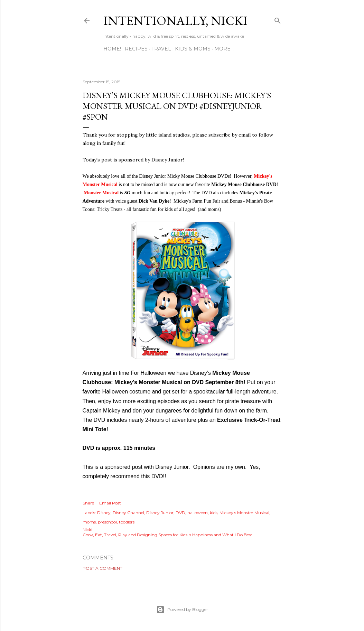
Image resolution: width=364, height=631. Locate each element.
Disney (104, 513)
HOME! (112, 49)
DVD (180, 513)
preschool (107, 522)
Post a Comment (102, 568)
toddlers (127, 522)
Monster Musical (101, 193)
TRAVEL (161, 49)
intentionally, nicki (175, 21)
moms (89, 522)
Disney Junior (160, 513)
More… (224, 49)
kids (214, 513)
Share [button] (88, 503)
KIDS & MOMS (193, 49)
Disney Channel (128, 513)
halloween (198, 513)
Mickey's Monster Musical (244, 513)
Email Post (110, 503)
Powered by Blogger (182, 610)
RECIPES (136, 49)
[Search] (278, 19)
